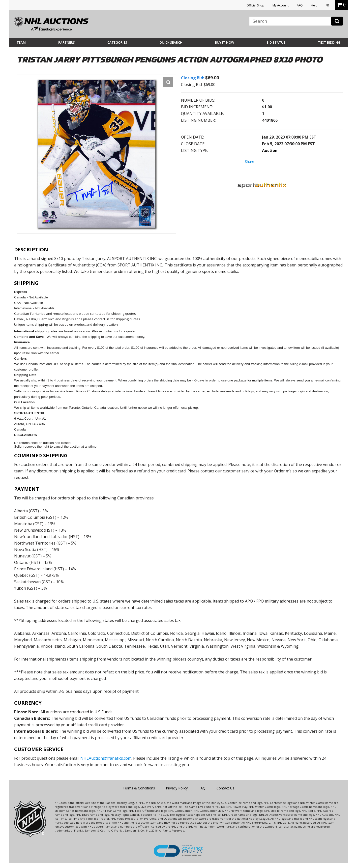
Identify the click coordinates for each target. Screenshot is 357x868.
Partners (67, 42)
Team (21, 42)
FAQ (300, 5)
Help (314, 5)
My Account (281, 5)
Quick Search (171, 42)
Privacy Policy (177, 788)
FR (327, 5)
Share (250, 161)
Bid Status (276, 42)
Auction (270, 150)
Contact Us (225, 788)
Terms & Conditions (139, 788)
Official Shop (255, 5)
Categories (117, 42)
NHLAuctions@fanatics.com (106, 758)
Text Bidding (329, 42)
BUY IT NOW (224, 42)
